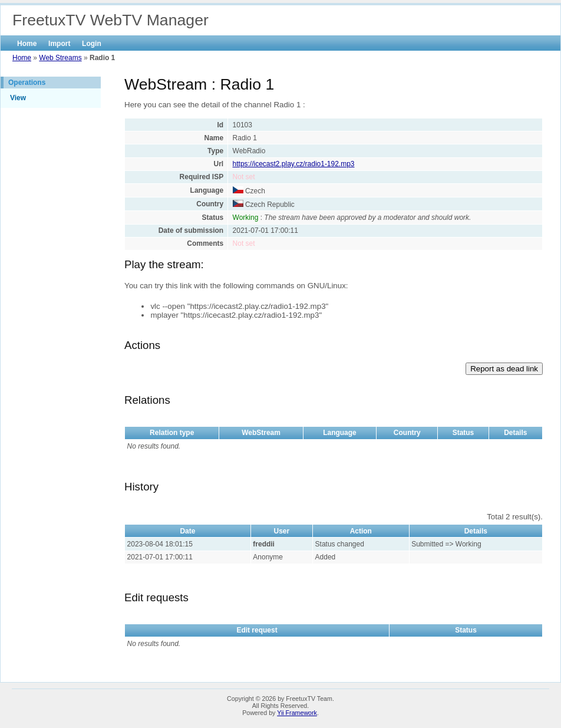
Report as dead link (504, 369)
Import (59, 44)
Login (92, 44)
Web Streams (60, 58)
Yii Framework (297, 713)
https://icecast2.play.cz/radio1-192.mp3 (294, 164)
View (18, 98)
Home (27, 44)
